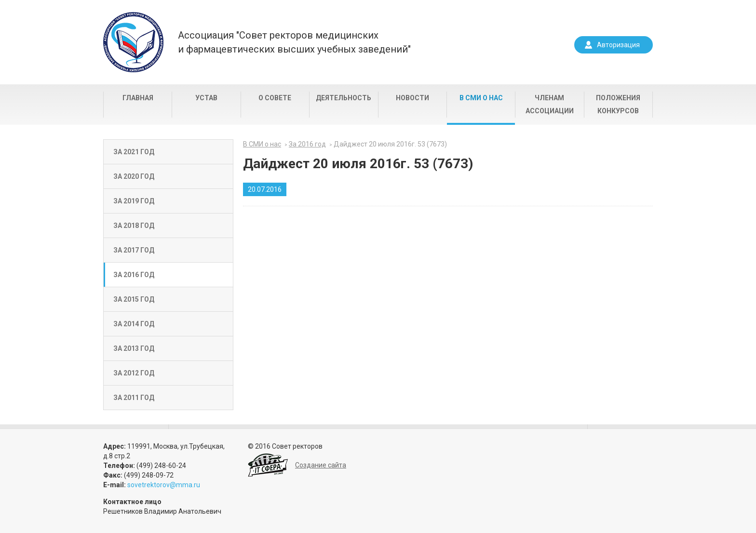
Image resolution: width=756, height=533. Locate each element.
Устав (206, 98)
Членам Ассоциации (550, 104)
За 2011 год (134, 398)
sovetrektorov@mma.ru (164, 485)
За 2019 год (134, 201)
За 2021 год (134, 152)
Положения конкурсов (618, 104)
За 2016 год (134, 275)
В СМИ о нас (481, 98)
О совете (275, 98)
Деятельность (344, 98)
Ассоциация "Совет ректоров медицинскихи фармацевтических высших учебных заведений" (294, 42)
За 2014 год (134, 324)
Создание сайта (321, 465)
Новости (412, 98)
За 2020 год (134, 176)
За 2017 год (134, 250)
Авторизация (618, 45)
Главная (138, 98)
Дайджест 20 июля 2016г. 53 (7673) (390, 144)
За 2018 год (134, 226)
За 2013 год (134, 348)
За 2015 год (134, 299)
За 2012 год (134, 373)
